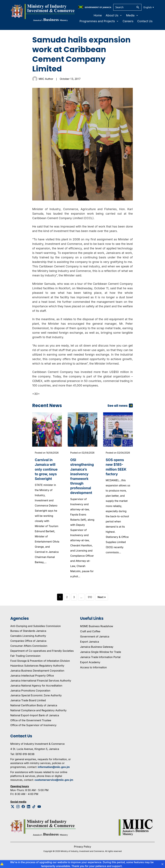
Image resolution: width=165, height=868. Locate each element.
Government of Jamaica (95, 641)
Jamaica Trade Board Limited (28, 705)
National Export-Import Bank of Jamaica (35, 720)
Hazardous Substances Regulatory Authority (37, 671)
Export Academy (90, 667)
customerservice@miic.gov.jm (54, 785)
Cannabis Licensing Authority (28, 641)
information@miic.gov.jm (54, 772)
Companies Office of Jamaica (28, 646)
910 (90, 602)
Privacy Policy (82, 852)
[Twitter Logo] (13, 812)
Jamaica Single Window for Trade (101, 657)
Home (98, 15)
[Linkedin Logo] (29, 812)
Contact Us (145, 21)
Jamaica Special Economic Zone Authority (36, 700)
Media (132, 15)
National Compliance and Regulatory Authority (38, 715)
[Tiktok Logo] (34, 812)
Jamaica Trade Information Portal (100, 662)
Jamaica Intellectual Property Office (32, 681)
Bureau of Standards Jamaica (28, 636)
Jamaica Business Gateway (97, 652)
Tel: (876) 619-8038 (22, 759)
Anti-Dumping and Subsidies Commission (36, 631)
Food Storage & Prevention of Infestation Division (40, 666)
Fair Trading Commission (25, 661)
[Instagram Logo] (18, 812)
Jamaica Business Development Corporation (37, 676)
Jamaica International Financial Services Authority (41, 686)
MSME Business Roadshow (97, 631)
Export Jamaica (90, 646)
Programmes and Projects (99, 21)
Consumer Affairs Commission (29, 651)
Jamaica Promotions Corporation (30, 695)
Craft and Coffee (90, 636)
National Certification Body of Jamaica (34, 710)
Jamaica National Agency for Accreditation (36, 690)
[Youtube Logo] (39, 812)
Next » (102, 602)
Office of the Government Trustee (31, 725)
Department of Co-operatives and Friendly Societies (42, 656)
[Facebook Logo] (23, 812)
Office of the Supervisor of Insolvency (33, 730)
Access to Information (93, 672)
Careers (128, 21)
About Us (114, 15)
